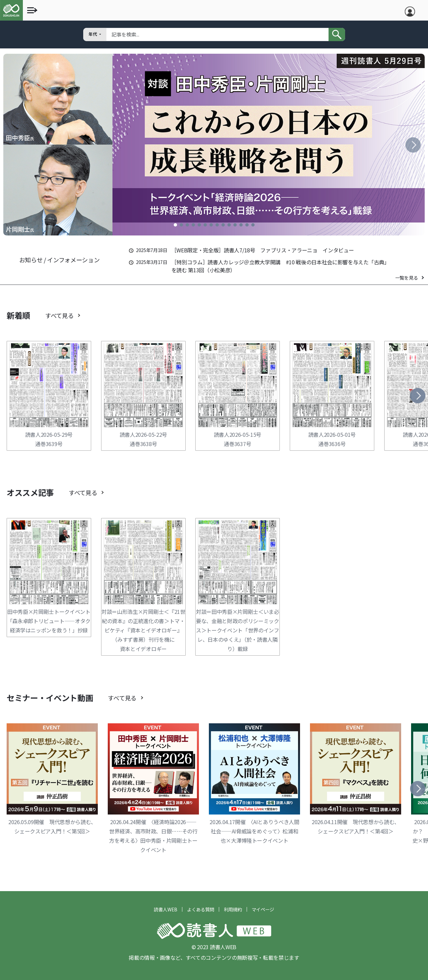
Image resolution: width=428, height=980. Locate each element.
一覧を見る (406, 278)
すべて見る (59, 315)
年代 (93, 34)
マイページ (263, 909)
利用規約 (233, 909)
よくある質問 (201, 909)
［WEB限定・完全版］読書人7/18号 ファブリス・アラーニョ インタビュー (263, 250)
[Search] (217, 34)
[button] (175, 225)
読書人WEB (166, 909)
